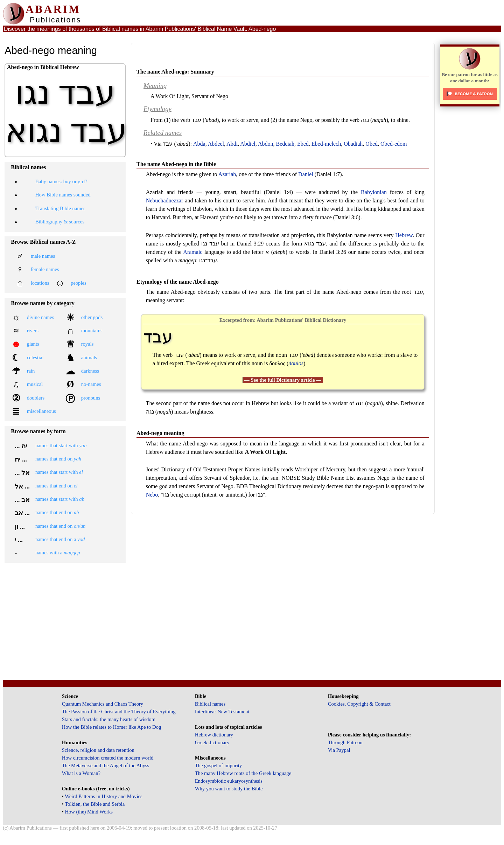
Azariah (227, 174)
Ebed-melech (326, 144)
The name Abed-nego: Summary (175, 72)
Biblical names (210, 704)
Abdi (232, 144)
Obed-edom (394, 144)
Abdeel (216, 144)
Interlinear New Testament (222, 712)
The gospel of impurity (219, 766)
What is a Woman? (81, 773)
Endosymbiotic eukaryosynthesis (229, 781)
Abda (199, 144)
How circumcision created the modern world (108, 758)
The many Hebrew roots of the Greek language (243, 773)
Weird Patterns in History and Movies (103, 796)
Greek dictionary (212, 742)
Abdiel (248, 144)
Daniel (306, 174)
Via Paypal (339, 750)
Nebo (152, 495)
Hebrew (404, 235)
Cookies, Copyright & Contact (359, 704)
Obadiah (353, 144)
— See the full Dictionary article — (283, 380)
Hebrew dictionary (214, 735)
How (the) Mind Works (89, 812)
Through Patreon (345, 742)
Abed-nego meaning (160, 433)
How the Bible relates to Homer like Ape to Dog (112, 727)
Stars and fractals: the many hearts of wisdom (109, 719)
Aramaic (193, 252)
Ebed (303, 144)
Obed (372, 144)
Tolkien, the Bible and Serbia (95, 804)
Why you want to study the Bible (229, 789)
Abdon (266, 144)
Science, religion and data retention (98, 750)
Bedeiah (285, 144)
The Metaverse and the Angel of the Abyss (106, 766)
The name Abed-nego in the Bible (176, 164)
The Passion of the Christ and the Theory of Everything (119, 712)
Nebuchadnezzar (165, 200)
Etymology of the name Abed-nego (178, 282)
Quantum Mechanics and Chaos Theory (103, 704)
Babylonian (374, 192)
